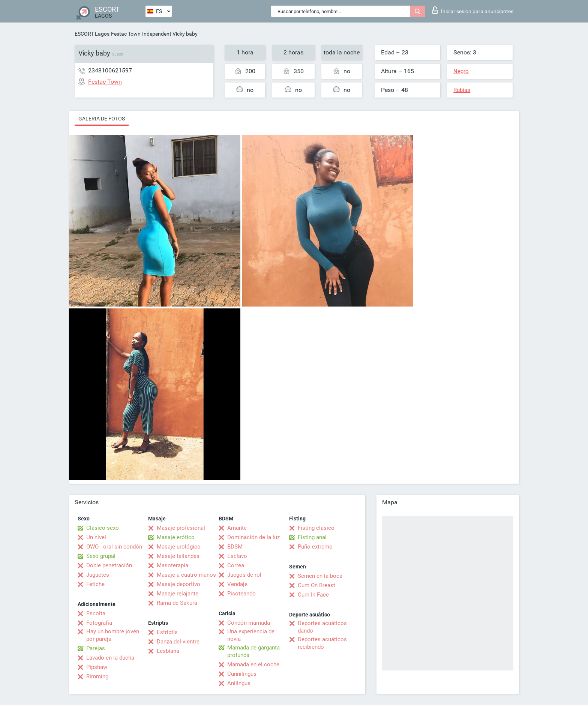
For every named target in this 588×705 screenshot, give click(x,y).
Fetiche (95, 584)
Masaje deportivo (178, 584)
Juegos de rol (244, 575)
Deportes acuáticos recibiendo (322, 643)
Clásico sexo (103, 528)
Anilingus (239, 683)
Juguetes (98, 575)
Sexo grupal (101, 556)
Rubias (462, 90)
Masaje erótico (176, 537)
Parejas (96, 648)
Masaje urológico (179, 547)
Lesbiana (168, 651)
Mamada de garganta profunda (253, 651)
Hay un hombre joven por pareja (113, 635)
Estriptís (167, 632)
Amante (237, 528)
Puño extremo (315, 547)
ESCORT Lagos (92, 34)
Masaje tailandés (178, 556)
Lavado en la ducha (110, 658)
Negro (461, 71)
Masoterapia (172, 565)
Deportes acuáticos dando (322, 627)
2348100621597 (110, 70)
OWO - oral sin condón (114, 547)
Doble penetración (109, 565)
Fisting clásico (316, 528)
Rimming (97, 676)
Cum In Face (313, 595)
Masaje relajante (178, 594)
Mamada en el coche (253, 664)
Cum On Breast (316, 585)
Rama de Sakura (177, 603)
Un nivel (96, 537)
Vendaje (237, 584)
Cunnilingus (242, 674)
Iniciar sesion (473, 10)
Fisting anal (312, 537)
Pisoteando (241, 594)
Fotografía (99, 623)
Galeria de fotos (102, 119)
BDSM (235, 547)
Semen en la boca (320, 576)
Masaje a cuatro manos (186, 575)
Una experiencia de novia (251, 635)
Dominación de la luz (253, 537)
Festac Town (126, 34)
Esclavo (237, 556)
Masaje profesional (181, 528)
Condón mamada (249, 623)
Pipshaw (97, 667)
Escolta (96, 613)
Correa (236, 565)
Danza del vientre (178, 642)
